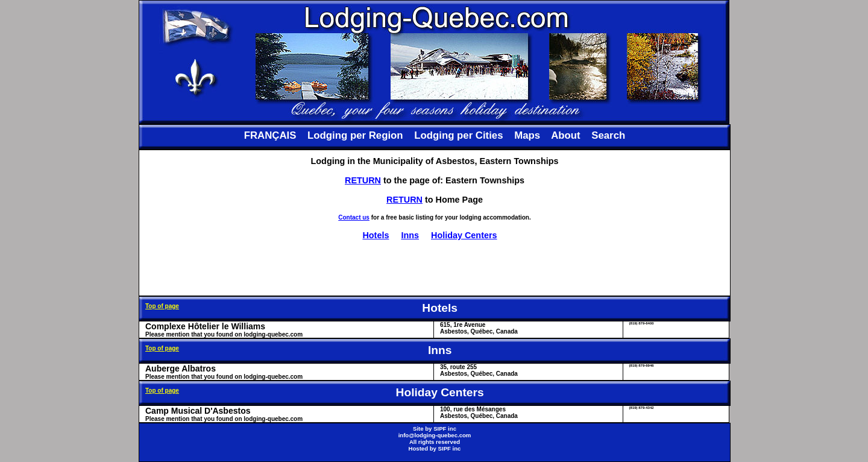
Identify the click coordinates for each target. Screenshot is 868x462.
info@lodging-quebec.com (435, 435)
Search (608, 135)
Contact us (354, 217)
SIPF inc (445, 429)
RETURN (363, 180)
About (565, 135)
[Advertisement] (435, 268)
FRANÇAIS (270, 135)
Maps (527, 135)
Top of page (162, 306)
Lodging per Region (355, 135)
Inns (410, 235)
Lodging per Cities (458, 135)
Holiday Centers (464, 235)
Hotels (376, 235)
